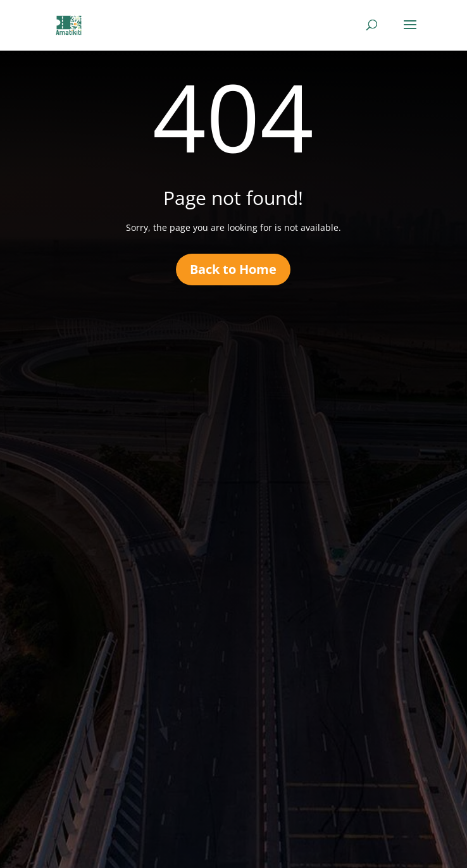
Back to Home (233, 269)
